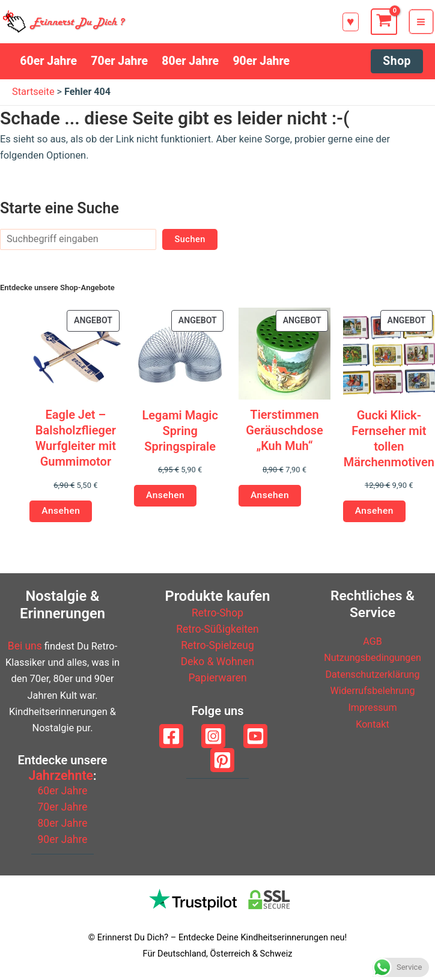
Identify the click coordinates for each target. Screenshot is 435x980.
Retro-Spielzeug (218, 647)
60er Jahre (62, 791)
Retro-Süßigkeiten (217, 631)
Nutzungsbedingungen (373, 658)
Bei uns (25, 647)
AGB (373, 642)
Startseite (33, 96)
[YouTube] (255, 737)
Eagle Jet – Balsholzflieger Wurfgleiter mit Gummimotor (76, 443)
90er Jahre (62, 840)
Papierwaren (217, 679)
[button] (352, 24)
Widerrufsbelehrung (372, 691)
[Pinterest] (222, 761)
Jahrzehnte (61, 776)
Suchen (190, 244)
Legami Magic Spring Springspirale (180, 435)
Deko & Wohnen (217, 663)
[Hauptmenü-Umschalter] (423, 24)
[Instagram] (213, 737)
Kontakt (373, 724)
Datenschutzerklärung (373, 674)
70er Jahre (62, 807)
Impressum (373, 708)
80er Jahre (62, 824)
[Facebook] (171, 737)
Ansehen (60, 516)
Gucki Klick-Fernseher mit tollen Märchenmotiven (389, 443)
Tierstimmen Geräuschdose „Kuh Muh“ (284, 435)
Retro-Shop (218, 614)
